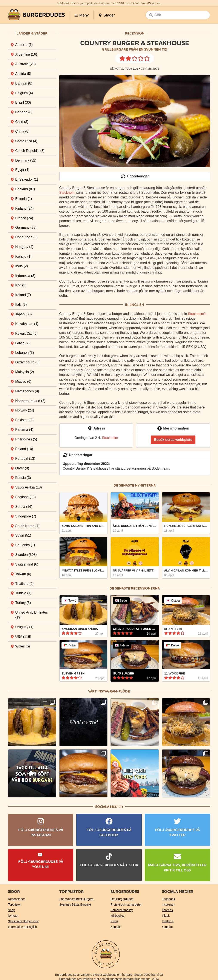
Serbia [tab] (24, 507)
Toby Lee (132, 69)
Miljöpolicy (117, 916)
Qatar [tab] (22, 468)
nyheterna (145, 485)
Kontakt (116, 927)
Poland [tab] (24, 449)
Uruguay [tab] (24, 627)
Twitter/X (168, 921)
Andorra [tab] (24, 45)
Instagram (169, 904)
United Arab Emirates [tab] (31, 615)
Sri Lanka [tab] (25, 545)
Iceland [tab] (23, 256)
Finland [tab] (24, 208)
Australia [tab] (25, 64)
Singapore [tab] (26, 516)
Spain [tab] (23, 535)
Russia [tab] (23, 478)
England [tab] (25, 189)
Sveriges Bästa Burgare (75, 904)
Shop (12, 910)
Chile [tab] (22, 122)
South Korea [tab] (27, 526)
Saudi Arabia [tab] (29, 487)
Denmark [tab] (26, 160)
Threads (167, 910)
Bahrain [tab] (24, 83)
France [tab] (24, 218)
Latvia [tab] (22, 343)
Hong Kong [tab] (26, 237)
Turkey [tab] (23, 603)
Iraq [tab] (21, 285)
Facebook (168, 899)
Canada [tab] (24, 112)
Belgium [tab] (24, 93)
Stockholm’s (197, 314)
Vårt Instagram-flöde (109, 691)
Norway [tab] (25, 410)
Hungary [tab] (24, 247)
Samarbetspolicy (122, 910)
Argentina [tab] (26, 54)
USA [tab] (23, 637)
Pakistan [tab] (24, 420)
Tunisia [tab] (23, 593)
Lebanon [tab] (25, 353)
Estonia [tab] (24, 199)
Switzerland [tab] (27, 564)
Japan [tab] (24, 314)
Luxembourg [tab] (27, 362)
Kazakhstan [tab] (27, 324)
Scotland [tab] (25, 497)
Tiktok (166, 916)
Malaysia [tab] (25, 372)
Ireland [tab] (23, 295)
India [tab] (22, 266)
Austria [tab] (23, 74)
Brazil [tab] (23, 102)
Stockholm (67, 193)
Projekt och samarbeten (126, 904)
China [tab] (22, 131)
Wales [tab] (23, 646)
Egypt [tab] (22, 170)
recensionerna (145, 588)
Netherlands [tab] (27, 391)
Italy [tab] (21, 305)
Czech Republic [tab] (30, 151)
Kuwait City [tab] (26, 333)
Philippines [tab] (26, 439)
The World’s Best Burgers (76, 899)
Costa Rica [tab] (26, 141)
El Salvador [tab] (27, 179)
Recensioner (16, 899)
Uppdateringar (135, 176)
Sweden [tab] (26, 555)
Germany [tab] (26, 228)
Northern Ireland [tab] (30, 401)
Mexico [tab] (23, 382)
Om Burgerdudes (122, 899)
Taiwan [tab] (23, 574)
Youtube (167, 927)
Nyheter (13, 916)
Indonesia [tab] (25, 276)
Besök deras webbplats (173, 440)
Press (114, 921)
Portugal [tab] (25, 459)
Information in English (22, 927)
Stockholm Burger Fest (23, 921)
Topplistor (14, 904)
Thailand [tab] (24, 584)
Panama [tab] (24, 430)
